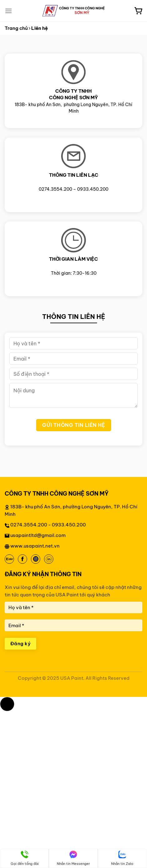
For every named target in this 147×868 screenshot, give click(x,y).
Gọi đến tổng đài (25, 858)
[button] (7, 704)
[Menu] (8, 11)
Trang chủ (16, 28)
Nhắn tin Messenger (73, 858)
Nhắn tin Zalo (122, 858)
